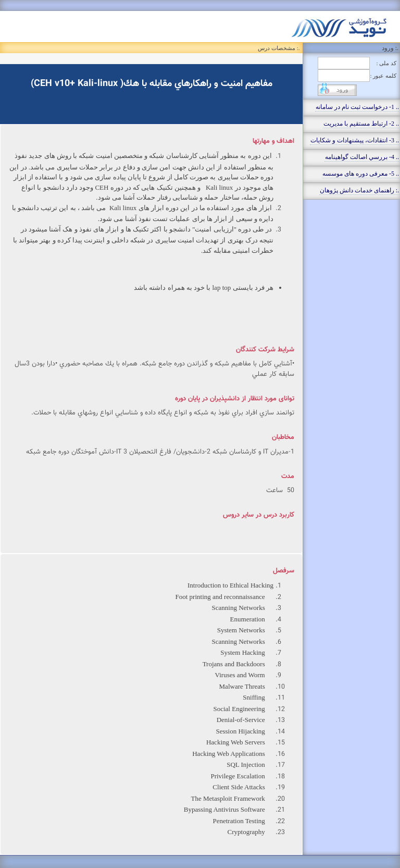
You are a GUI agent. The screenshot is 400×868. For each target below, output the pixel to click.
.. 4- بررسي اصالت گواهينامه (362, 157)
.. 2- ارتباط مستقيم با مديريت (361, 124)
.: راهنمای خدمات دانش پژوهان (359, 190)
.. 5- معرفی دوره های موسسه (361, 174)
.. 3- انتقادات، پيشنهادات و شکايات (355, 140)
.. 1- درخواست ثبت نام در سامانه (357, 107)
